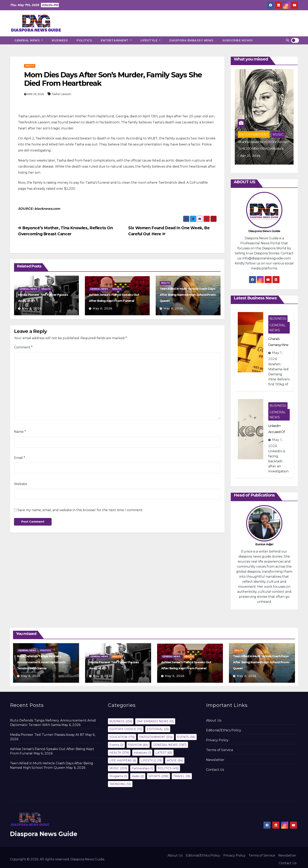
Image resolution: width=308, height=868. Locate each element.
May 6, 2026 (32, 308)
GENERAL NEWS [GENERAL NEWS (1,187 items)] (170, 745)
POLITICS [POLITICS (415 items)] (168, 768)
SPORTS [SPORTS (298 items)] (159, 776)
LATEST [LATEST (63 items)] (164, 753)
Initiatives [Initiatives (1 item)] (142, 753)
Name (20, 432)
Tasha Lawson (61, 94)
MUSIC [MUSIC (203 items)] (118, 768)
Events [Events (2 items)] (116, 745)
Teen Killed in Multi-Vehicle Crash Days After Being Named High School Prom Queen (188, 295)
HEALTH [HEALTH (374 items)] (119, 753)
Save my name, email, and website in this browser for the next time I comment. (80, 510)
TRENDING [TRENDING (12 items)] (120, 784)
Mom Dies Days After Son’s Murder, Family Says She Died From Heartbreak (113, 79)
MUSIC (278, 135)
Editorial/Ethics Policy (224, 730)
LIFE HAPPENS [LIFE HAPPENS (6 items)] (123, 761)
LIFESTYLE (151, 40)
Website (21, 484)
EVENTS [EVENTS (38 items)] (186, 737)
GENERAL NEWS (29, 40)
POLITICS (84, 40)
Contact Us (215, 770)
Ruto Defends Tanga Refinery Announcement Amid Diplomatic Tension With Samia (41, 662)
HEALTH (30, 66)
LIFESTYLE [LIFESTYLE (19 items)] (151, 761)
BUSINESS (60, 40)
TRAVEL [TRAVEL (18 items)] (182, 776)
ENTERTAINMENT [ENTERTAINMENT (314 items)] (156, 737)
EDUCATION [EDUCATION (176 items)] (122, 737)
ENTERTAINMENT (116, 40)
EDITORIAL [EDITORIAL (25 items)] (158, 729)
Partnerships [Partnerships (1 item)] (142, 768)
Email (20, 458)
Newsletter (215, 760)
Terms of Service (220, 750)
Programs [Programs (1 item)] (118, 776)
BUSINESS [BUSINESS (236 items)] (121, 721)
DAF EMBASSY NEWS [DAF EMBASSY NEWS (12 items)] (155, 721)
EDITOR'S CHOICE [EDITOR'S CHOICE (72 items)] (126, 729)
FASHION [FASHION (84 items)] (138, 745)
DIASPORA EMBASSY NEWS (191, 40)
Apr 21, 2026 (250, 156)
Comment (23, 347)
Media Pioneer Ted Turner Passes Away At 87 (47, 735)
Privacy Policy (217, 740)
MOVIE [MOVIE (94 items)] (175, 761)
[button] (288, 40)
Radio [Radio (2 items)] (138, 776)
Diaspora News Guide (44, 834)
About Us (214, 720)
